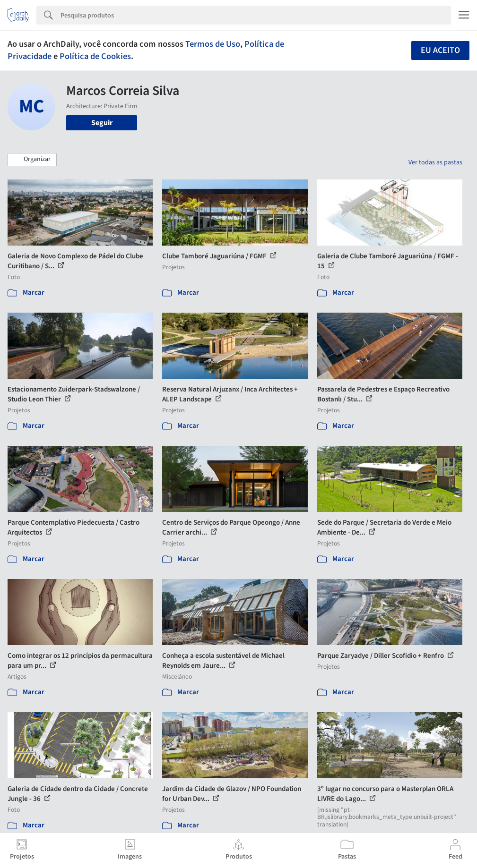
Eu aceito (440, 50)
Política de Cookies (95, 56)
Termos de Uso (213, 44)
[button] (32, 160)
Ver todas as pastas (435, 162)
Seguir (102, 123)
